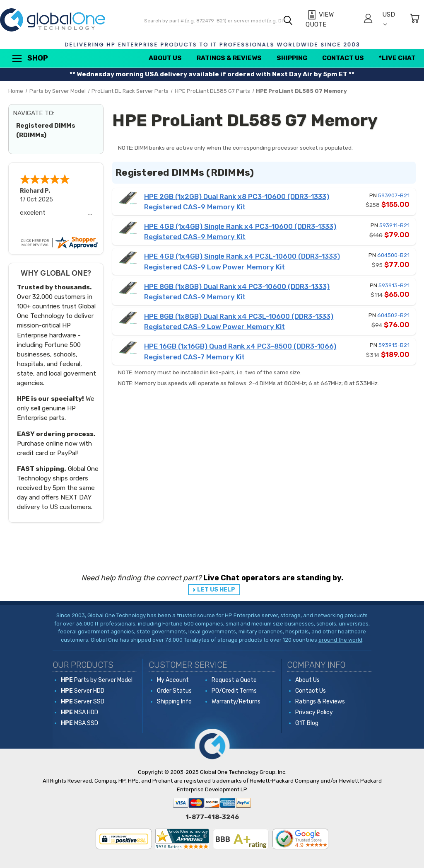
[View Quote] (330, 20)
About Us (165, 58)
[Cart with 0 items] (414, 20)
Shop (29, 58)
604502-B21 (393, 315)
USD (389, 18)
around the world (340, 640)
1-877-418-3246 (212, 817)
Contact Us (343, 58)
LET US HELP (216, 590)
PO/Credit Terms (234, 691)
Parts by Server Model (97, 680)
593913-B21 (394, 285)
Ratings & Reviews (229, 58)
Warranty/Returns (236, 702)
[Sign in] (368, 20)
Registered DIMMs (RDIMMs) (46, 130)
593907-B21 (394, 195)
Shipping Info (174, 702)
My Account (173, 680)
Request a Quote (234, 680)
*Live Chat (397, 58)
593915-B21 (394, 345)
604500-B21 (393, 255)
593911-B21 (394, 225)
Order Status (174, 691)
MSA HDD (79, 712)
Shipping (292, 58)
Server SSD (83, 702)
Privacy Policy (314, 712)
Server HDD (83, 691)
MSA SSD (79, 723)
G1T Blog (307, 723)
